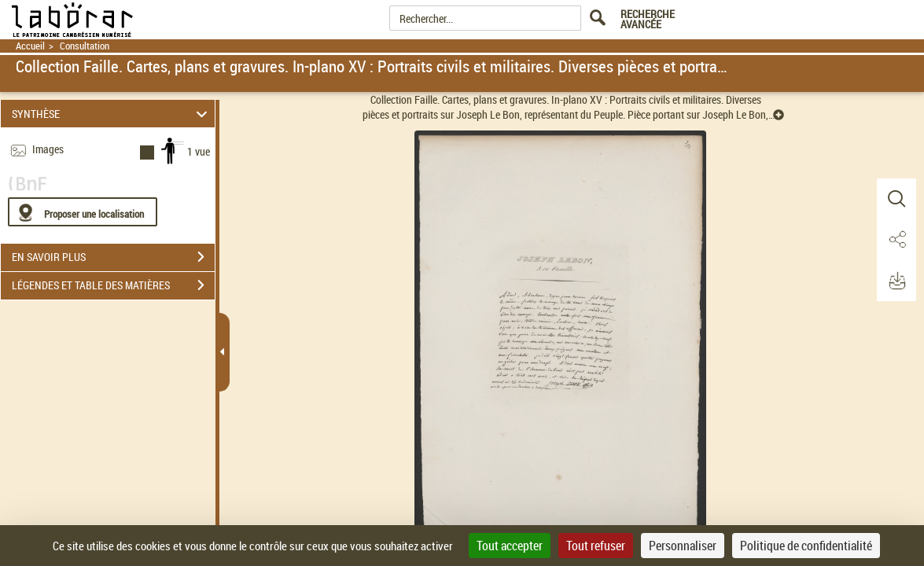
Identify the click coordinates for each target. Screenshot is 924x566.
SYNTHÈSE (112, 114)
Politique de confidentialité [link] (806, 546)
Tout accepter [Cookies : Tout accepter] (510, 546)
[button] (896, 199)
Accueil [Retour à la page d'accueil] (30, 46)
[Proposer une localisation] (83, 212)
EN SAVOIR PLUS (113, 257)
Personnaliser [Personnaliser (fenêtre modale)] (683, 546)
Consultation (85, 46)
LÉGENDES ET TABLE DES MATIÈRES (113, 285)
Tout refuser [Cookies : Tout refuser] (596, 546)
